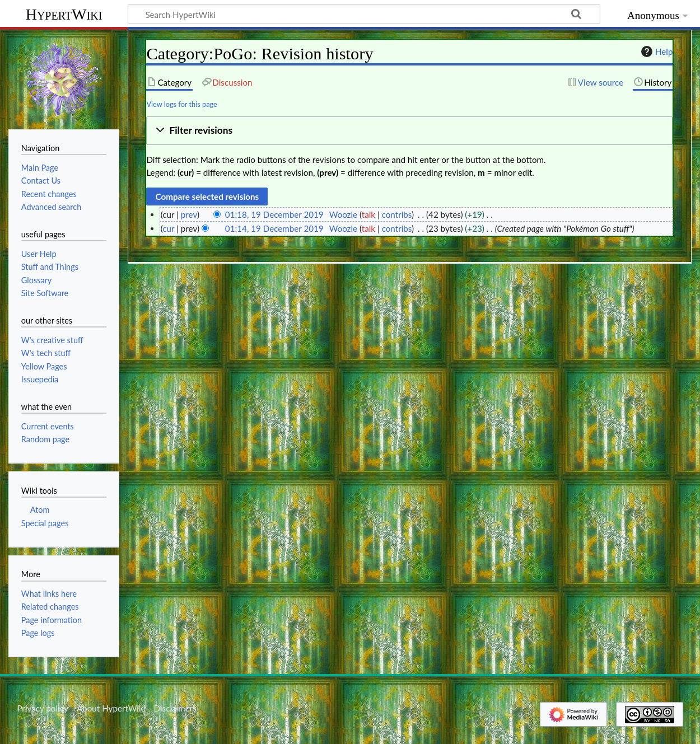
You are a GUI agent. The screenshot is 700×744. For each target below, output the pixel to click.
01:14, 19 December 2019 (274, 228)
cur (168, 228)
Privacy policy (42, 708)
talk (368, 214)
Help (655, 52)
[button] (409, 131)
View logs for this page (181, 104)
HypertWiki (64, 14)
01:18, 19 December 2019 (274, 214)
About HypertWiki (111, 708)
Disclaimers (175, 708)
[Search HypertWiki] (364, 14)
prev (189, 214)
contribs (397, 214)
